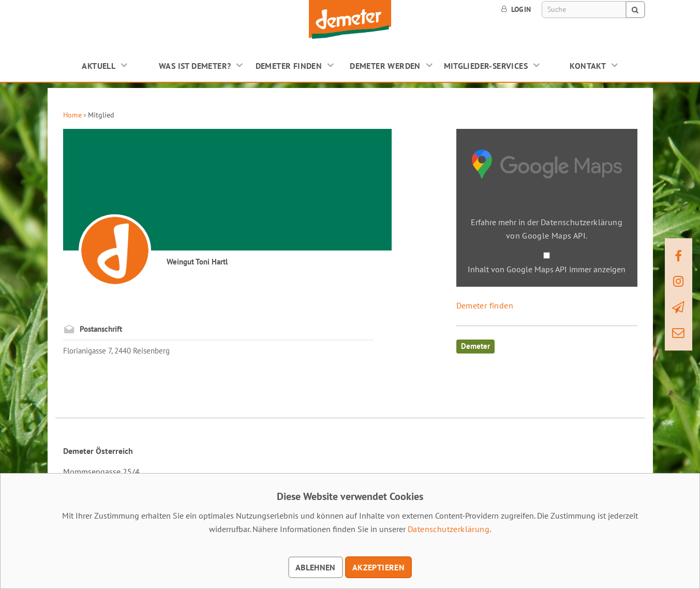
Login (516, 9)
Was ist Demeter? (195, 66)
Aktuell (99, 66)
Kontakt (588, 66)
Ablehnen (316, 567)
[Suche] (584, 10)
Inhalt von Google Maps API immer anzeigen (547, 269)
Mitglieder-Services (486, 66)
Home (72, 115)
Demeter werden (385, 66)
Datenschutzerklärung (449, 529)
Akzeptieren (378, 567)
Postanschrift (101, 329)
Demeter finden (289, 66)
